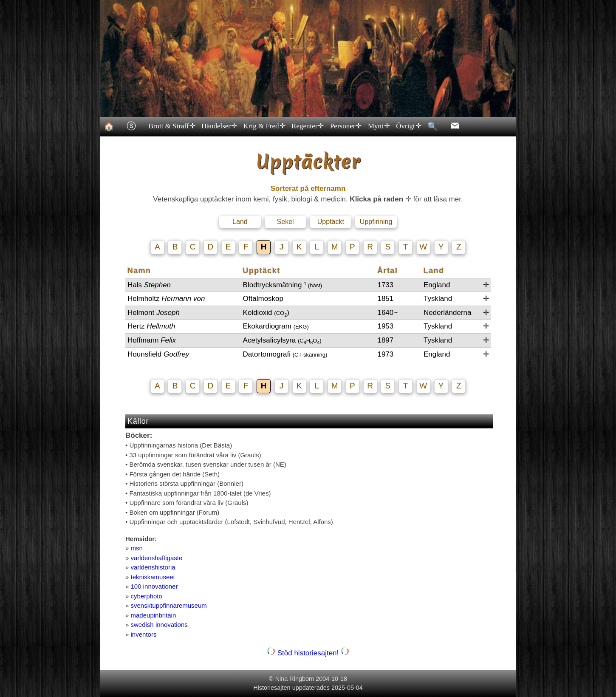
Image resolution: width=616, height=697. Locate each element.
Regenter (307, 126)
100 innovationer (154, 586)
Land (240, 222)
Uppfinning (376, 222)
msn (137, 548)
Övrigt (408, 126)
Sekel (285, 222)
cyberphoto (147, 596)
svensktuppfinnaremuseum (169, 605)
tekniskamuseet (153, 577)
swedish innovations (159, 625)
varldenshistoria (153, 567)
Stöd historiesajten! (308, 653)
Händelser (219, 126)
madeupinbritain (154, 615)
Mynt (378, 126)
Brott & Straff (171, 126)
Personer (345, 126)
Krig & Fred (264, 126)
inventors (144, 634)
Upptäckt (331, 222)
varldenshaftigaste (157, 558)
